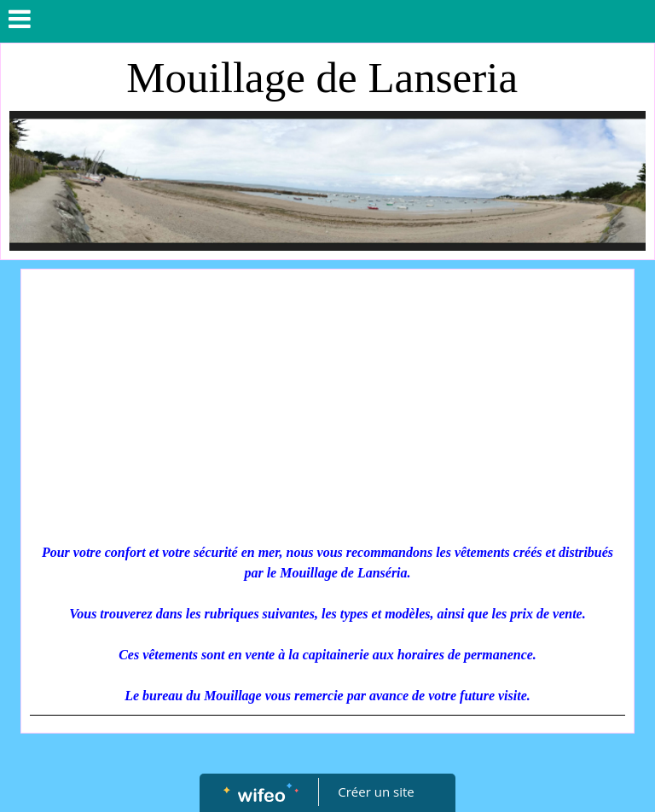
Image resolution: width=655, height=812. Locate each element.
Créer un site (377, 792)
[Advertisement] (327, 406)
